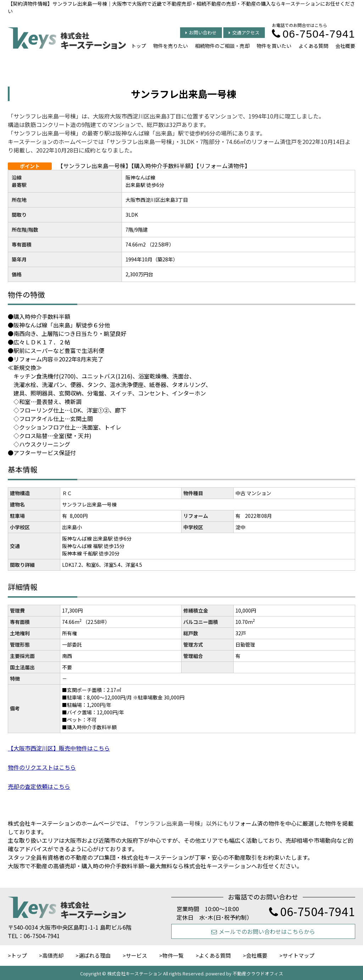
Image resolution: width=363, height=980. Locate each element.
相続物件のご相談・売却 (222, 46)
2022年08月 (258, 516)
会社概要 (345, 46)
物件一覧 (173, 955)
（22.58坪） (96, 622)
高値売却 (53, 955)
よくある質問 (313, 46)
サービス (136, 955)
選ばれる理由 (95, 955)
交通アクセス (244, 32)
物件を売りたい (171, 46)
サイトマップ (298, 955)
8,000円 (79, 516)
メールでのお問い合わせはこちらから (263, 931)
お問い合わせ (201, 32)
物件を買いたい (274, 46)
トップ (139, 46)
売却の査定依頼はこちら (39, 786)
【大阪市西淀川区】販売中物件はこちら (59, 748)
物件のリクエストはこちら (42, 767)
